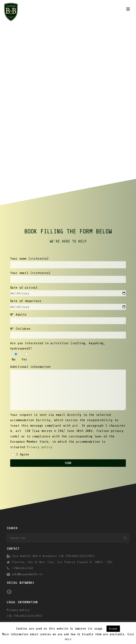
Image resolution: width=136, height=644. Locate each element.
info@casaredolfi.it (27, 574)
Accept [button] (113, 629)
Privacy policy (39, 447)
